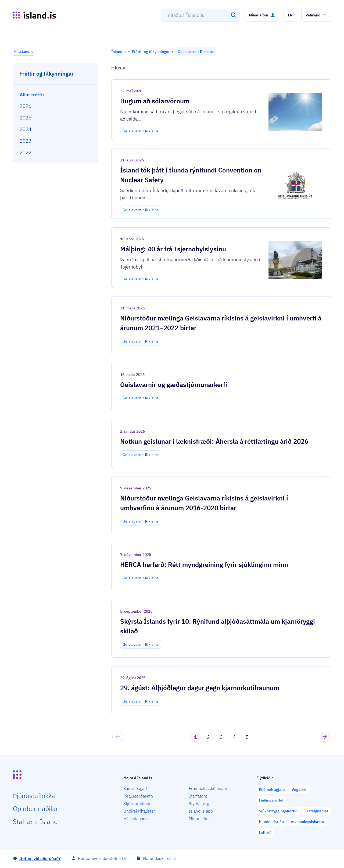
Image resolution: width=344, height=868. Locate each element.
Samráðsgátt (135, 788)
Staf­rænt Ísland (35, 821)
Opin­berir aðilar (35, 809)
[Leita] (234, 15)
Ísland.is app (201, 811)
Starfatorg (198, 796)
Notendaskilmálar (160, 858)
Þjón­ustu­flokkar (35, 796)
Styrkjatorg (199, 803)
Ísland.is (23, 51)
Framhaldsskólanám (208, 788)
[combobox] (201, 15)
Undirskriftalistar (139, 811)
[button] (262, 15)
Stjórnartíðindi (137, 803)
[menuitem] (56, 95)
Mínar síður (199, 818)
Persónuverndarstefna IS (102, 858)
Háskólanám (135, 818)
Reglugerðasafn (138, 796)
